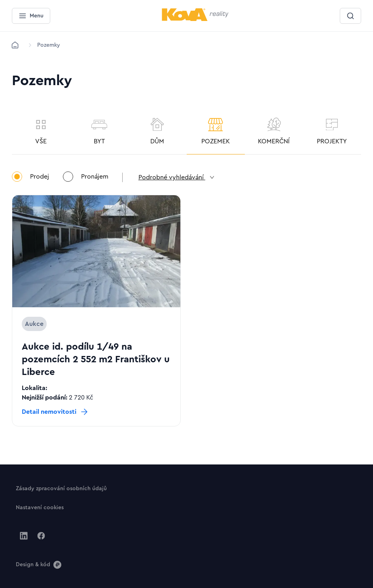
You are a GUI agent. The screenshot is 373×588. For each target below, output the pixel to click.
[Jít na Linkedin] (24, 536)
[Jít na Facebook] (41, 536)
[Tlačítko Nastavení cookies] (40, 507)
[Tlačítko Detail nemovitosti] (55, 412)
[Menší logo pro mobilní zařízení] (195, 19)
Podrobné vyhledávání (177, 177)
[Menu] (31, 16)
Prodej (30, 177)
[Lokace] (49, 45)
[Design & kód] (39, 564)
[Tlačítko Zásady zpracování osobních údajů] (61, 488)
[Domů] (15, 45)
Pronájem (86, 177)
